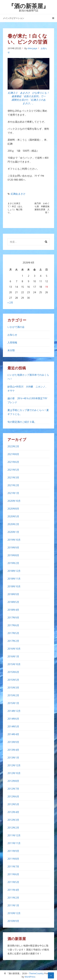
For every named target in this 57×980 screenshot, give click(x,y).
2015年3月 (13, 688)
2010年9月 (13, 921)
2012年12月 (14, 765)
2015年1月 (13, 703)
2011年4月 (13, 890)
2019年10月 (14, 540)
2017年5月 (13, 633)
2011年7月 (13, 867)
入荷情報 (12, 342)
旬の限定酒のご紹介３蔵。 (22, 422)
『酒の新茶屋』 (28, 6)
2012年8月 (13, 781)
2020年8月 (13, 509)
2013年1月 (13, 758)
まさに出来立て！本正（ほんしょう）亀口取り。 (15, 208)
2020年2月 (13, 524)
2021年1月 (13, 493)
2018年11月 (14, 579)
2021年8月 (13, 454)
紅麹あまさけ (18, 194)
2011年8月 (13, 859)
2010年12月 (14, 913)
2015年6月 (13, 672)
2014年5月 (13, 726)
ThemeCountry (36, 973)
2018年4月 (13, 610)
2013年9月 (13, 742)
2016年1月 (13, 656)
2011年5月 (13, 882)
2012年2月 (13, 828)
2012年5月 (13, 804)
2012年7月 (13, 789)
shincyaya (32, 48)
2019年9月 (13, 548)
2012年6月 (13, 796)
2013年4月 (13, 750)
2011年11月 (14, 843)
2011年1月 (13, 905)
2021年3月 (13, 477)
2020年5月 (13, 516)
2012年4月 (13, 812)
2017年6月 (13, 625)
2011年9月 (13, 851)
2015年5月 (13, 680)
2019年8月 (13, 555)
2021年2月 (13, 485)
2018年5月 (13, 602)
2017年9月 (13, 618)
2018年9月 (13, 594)
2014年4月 (13, 734)
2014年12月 (14, 711)
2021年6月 (13, 462)
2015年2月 (13, 695)
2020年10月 (14, 501)
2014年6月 (13, 719)
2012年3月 (13, 820)
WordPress (30, 977)
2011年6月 (13, 874)
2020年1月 (13, 532)
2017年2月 (13, 641)
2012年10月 (14, 773)
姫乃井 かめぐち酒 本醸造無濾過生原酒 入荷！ (42, 208)
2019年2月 (13, 563)
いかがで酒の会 (16, 327)
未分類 (11, 350)
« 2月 (10, 303)
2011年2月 (13, 898)
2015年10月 (14, 664)
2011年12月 (14, 835)
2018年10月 (14, 586)
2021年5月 (13, 470)
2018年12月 (14, 571)
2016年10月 (14, 649)
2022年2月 (13, 446)
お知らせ (12, 335)
